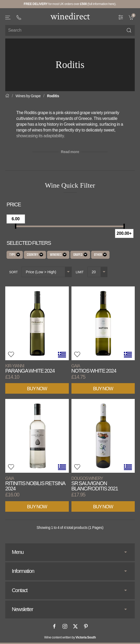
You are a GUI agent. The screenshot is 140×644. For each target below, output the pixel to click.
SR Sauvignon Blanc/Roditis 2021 (95, 484)
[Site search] (70, 30)
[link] (132, 17)
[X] (75, 626)
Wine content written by (70, 637)
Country (35, 255)
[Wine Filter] (121, 17)
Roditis (53, 96)
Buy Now (37, 389)
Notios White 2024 (94, 369)
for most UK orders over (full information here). (70, 4)
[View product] (37, 323)
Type (15, 255)
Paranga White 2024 (30, 369)
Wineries (58, 255)
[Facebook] (54, 626)
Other (100, 255)
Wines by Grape (28, 96)
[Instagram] (65, 626)
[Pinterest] (86, 626)
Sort (13, 272)
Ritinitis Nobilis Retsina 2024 (35, 484)
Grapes (80, 255)
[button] (8, 18)
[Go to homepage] (70, 16)
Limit (80, 272)
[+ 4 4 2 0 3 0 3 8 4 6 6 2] (19, 17)
